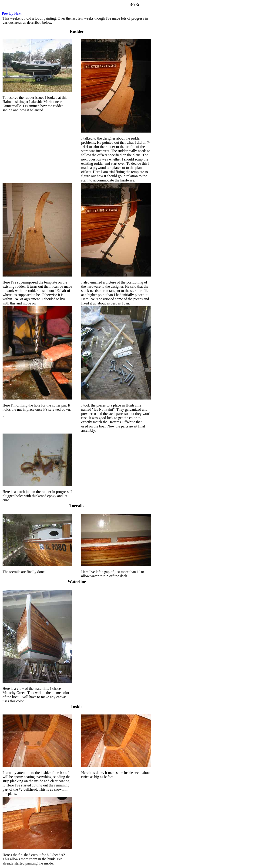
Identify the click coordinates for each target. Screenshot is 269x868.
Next (18, 13)
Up (11, 13)
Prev (5, 13)
